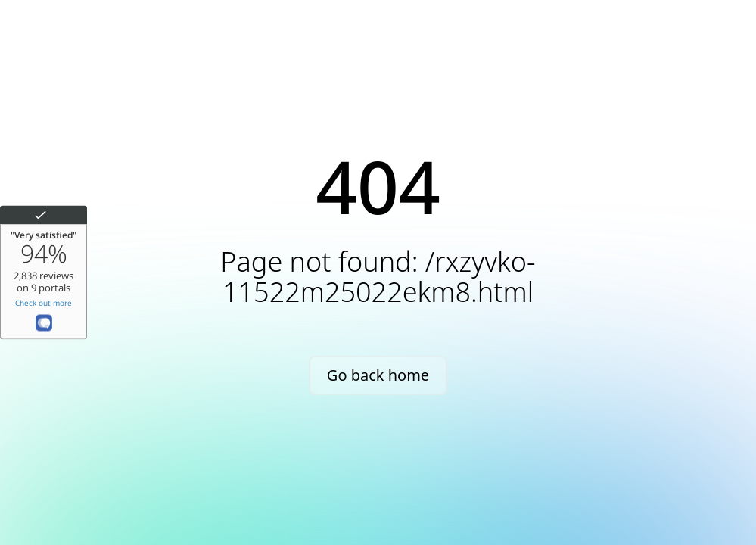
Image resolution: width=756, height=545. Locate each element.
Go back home (378, 375)
